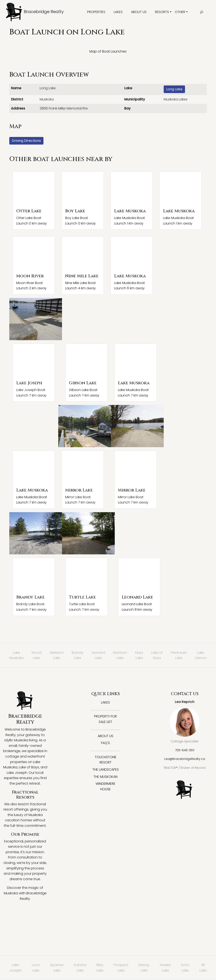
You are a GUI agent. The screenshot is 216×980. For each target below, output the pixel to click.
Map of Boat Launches (108, 51)
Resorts (162, 12)
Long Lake (174, 89)
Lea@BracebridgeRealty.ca (185, 759)
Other (180, 12)
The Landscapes (106, 770)
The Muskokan (105, 777)
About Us (139, 12)
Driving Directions (26, 141)
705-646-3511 (185, 750)
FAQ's (105, 743)
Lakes (118, 12)
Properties (96, 12)
